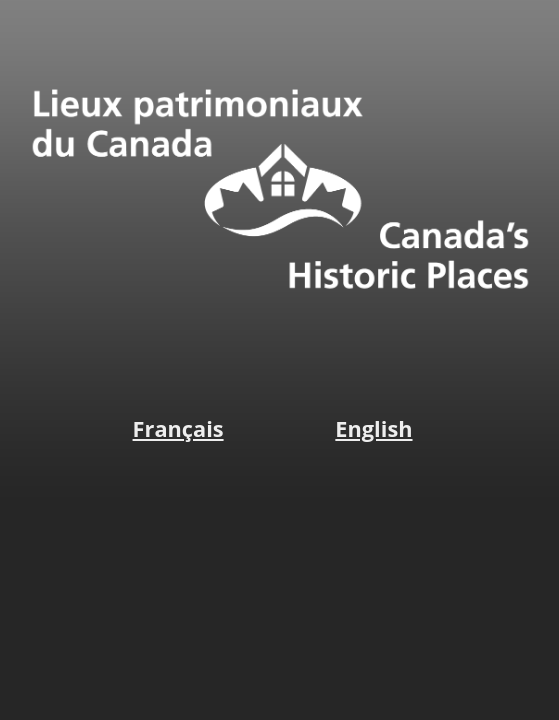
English (373, 428)
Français (178, 428)
